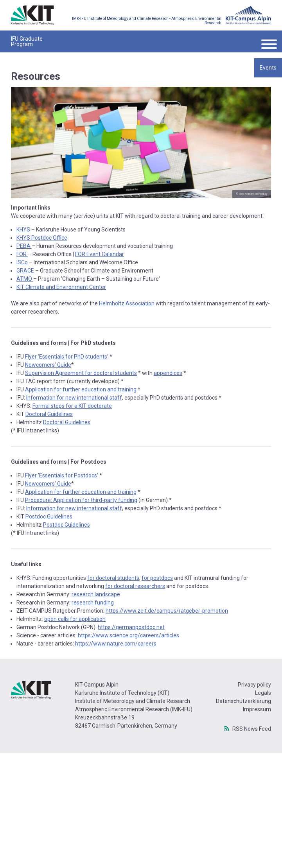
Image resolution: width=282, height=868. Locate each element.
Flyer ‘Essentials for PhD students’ (67, 357)
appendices (168, 373)
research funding (93, 603)
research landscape (96, 594)
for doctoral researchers (135, 586)
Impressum (257, 709)
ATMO (25, 279)
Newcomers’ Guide (48, 365)
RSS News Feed (252, 728)
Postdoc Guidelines (49, 516)
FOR (22, 254)
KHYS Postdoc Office (42, 238)
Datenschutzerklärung (243, 701)
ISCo (23, 262)
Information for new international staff (74, 398)
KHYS (23, 230)
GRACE (26, 271)
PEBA (24, 246)
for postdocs (157, 578)
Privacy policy (254, 685)
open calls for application (75, 619)
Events (268, 68)
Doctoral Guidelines (49, 414)
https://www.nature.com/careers (116, 644)
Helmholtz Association (127, 303)
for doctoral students (113, 578)
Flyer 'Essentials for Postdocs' (62, 475)
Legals (263, 693)
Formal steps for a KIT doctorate (72, 406)
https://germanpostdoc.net (131, 627)
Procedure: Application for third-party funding (81, 500)
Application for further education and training (81, 389)
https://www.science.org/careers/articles (128, 635)
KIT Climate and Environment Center (61, 287)
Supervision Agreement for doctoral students (81, 373)
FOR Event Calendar (100, 254)
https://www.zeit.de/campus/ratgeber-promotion (167, 611)
